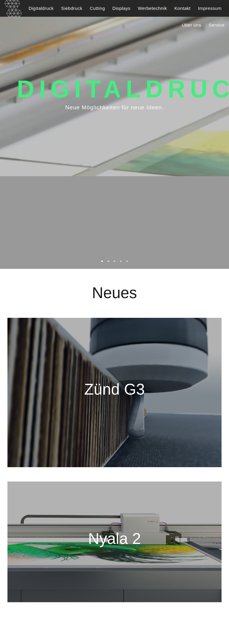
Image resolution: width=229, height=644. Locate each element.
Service (216, 25)
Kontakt (183, 8)
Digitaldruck (41, 8)
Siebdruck (72, 8)
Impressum (210, 8)
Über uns (192, 25)
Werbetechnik (152, 8)
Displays (122, 8)
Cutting (97, 8)
